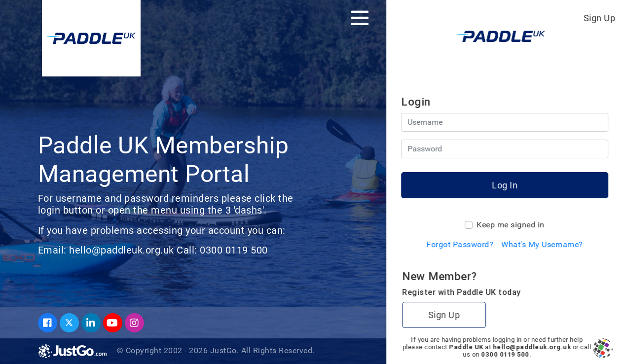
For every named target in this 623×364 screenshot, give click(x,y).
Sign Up (600, 18)
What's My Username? (542, 244)
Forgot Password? (460, 244)
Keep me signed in (511, 225)
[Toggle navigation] (360, 18)
